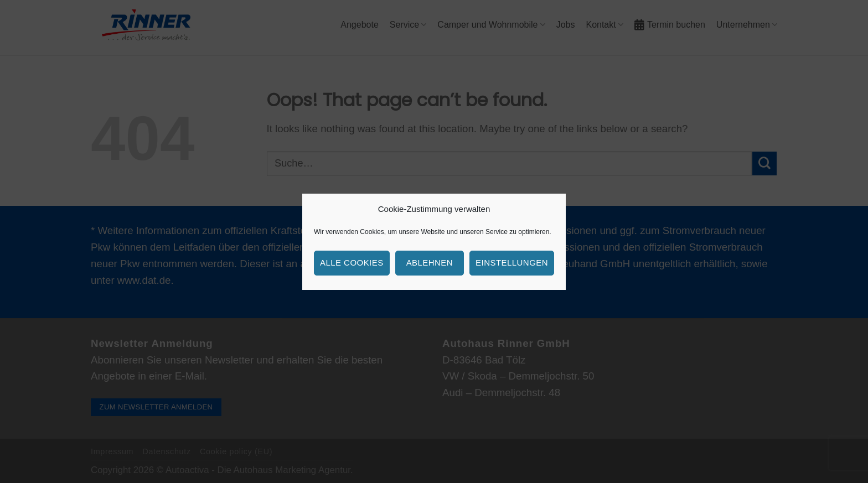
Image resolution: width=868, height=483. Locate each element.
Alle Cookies (352, 263)
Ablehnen (430, 263)
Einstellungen (512, 263)
